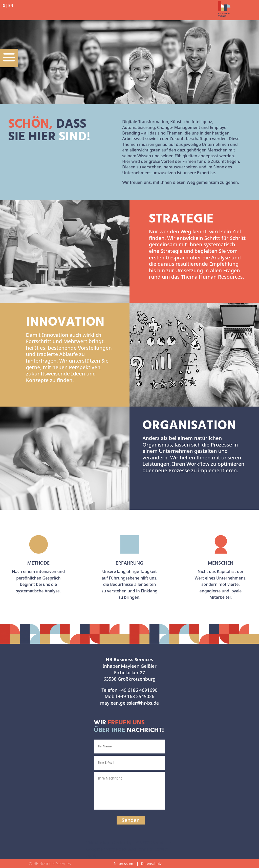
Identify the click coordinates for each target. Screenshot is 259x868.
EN (11, 6)
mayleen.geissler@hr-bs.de (129, 703)
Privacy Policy (114, 849)
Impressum (124, 864)
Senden (131, 820)
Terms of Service (153, 849)
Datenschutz (151, 864)
